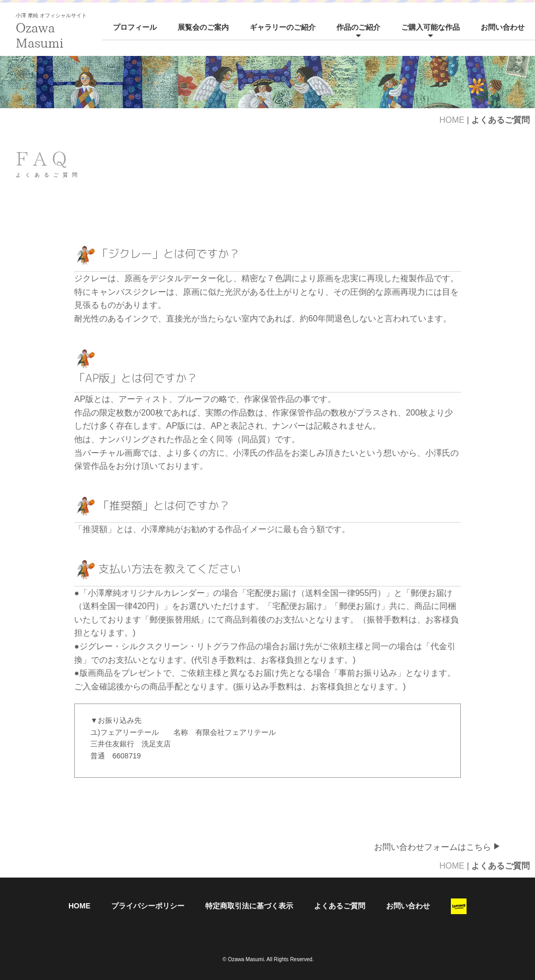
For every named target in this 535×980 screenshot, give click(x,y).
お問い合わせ (503, 27)
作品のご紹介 (358, 27)
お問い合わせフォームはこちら (438, 847)
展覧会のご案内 (203, 27)
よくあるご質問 (340, 906)
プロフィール (135, 27)
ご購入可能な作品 (431, 27)
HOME (452, 120)
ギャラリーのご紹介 (283, 27)
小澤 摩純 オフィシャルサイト (51, 15)
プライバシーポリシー (148, 906)
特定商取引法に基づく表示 (249, 906)
